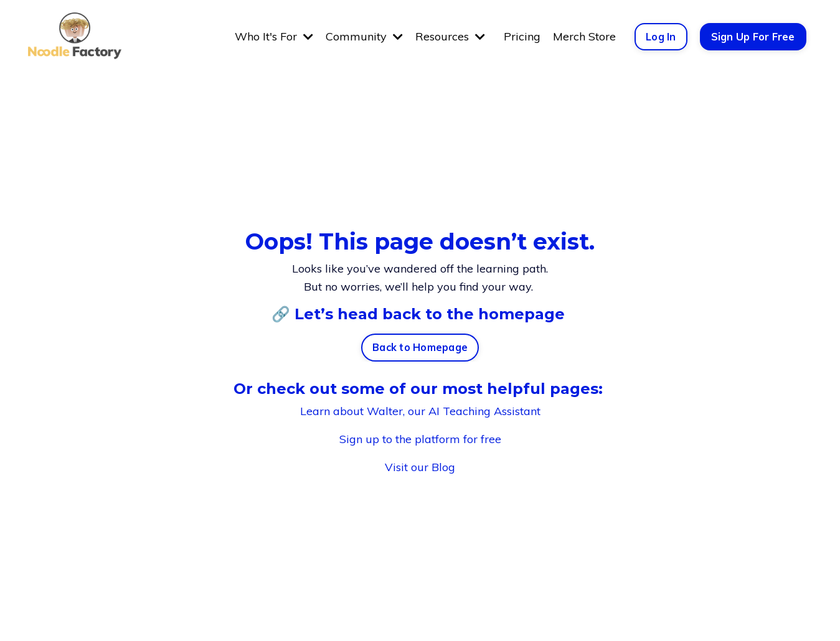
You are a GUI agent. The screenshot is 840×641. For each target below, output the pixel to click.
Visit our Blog (420, 467)
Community (364, 36)
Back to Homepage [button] (420, 347)
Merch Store (584, 36)
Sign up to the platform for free (420, 439)
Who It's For (274, 36)
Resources (450, 36)
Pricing (522, 36)
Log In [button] (661, 37)
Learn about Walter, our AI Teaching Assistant (420, 411)
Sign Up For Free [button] (753, 37)
